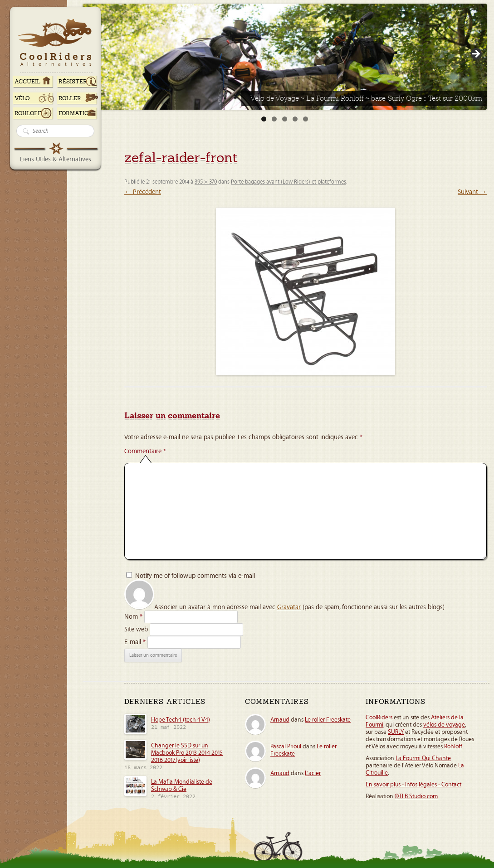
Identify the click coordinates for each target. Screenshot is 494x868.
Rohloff (28, 113)
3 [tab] (285, 119)
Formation (76, 113)
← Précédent (143, 192)
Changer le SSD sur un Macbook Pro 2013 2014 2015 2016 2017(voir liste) (187, 753)
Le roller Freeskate (328, 720)
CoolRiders (379, 718)
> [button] (475, 54)
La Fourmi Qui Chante (423, 758)
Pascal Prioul (286, 747)
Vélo (22, 98)
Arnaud (280, 720)
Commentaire (145, 451)
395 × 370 (206, 182)
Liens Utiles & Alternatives (56, 159)
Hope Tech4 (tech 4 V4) (181, 720)
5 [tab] (306, 119)
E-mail (135, 642)
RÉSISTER (73, 82)
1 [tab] (264, 119)
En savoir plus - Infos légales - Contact (413, 785)
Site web (136, 629)
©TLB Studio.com (416, 796)
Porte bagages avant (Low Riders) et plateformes (289, 182)
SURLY (396, 732)
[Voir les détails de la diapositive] (285, 57)
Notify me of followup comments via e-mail (195, 576)
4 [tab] (295, 119)
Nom (133, 617)
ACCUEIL (27, 82)
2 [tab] (274, 119)
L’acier (313, 773)
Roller (70, 98)
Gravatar (289, 607)
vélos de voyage (444, 725)
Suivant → (472, 192)
